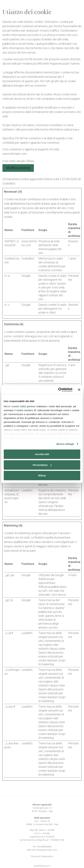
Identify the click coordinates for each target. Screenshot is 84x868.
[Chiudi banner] (79, 390)
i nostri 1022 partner (23, 406)
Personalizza (42, 465)
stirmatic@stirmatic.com (45, 850)
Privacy (35, 856)
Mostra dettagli (65, 444)
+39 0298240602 (44, 847)
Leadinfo (27, 490)
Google (26, 276)
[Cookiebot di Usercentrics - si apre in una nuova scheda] (58, 390)
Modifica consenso (18, 168)
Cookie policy (47, 856)
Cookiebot (9, 183)
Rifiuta (42, 475)
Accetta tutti (42, 454)
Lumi (48, 866)
